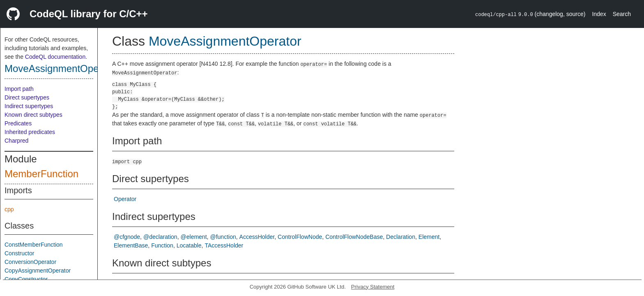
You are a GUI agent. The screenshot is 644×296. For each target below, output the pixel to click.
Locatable (189, 245)
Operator (125, 199)
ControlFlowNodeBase (354, 237)
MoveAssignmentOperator (62, 68)
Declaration (401, 237)
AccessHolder (257, 237)
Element (429, 237)
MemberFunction (41, 174)
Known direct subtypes (33, 115)
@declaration (160, 237)
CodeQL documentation (55, 57)
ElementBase (131, 245)
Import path (19, 89)
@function (223, 237)
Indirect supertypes (29, 106)
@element (194, 237)
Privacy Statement (373, 287)
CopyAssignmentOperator (38, 271)
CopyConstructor (26, 279)
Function (162, 245)
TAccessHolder (224, 245)
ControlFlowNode (300, 237)
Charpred (16, 141)
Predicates (18, 123)
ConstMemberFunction (34, 245)
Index (599, 14)
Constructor (19, 253)
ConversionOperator (30, 262)
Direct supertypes (27, 97)
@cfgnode (127, 237)
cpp (9, 209)
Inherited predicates (30, 132)
